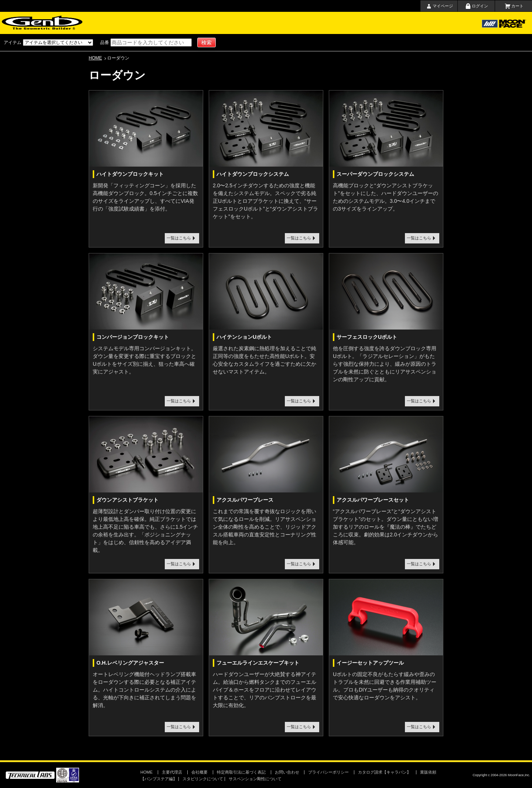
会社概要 (293, 23)
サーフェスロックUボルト (367, 337)
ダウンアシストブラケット (127, 500)
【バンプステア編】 (159, 779)
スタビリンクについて (203, 779)
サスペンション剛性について (255, 779)
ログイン (480, 6)
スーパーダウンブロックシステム (375, 174)
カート (517, 6)
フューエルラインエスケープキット (258, 663)
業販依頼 (428, 772)
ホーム (117, 23)
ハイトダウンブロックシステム (253, 174)
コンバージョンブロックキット (133, 337)
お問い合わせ (325, 23)
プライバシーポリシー (328, 772)
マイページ (443, 6)
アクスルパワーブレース (245, 500)
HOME (95, 58)
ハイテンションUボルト (244, 337)
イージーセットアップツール (370, 663)
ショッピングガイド (190, 23)
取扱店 (258, 23)
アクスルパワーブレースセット (373, 500)
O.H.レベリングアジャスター (130, 663)
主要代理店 (228, 23)
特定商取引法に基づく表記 (241, 772)
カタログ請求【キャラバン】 (384, 772)
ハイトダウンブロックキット (130, 174)
